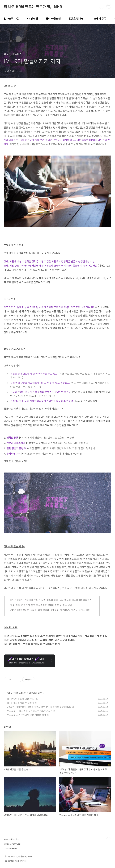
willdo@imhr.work (13, 844)
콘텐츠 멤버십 (76, 18)
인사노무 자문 (11, 18)
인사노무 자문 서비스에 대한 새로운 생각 (27, 715)
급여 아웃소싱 (53, 18)
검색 (102, 6)
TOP (109, 840)
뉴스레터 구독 (99, 18)
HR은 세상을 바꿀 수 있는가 (21, 703)
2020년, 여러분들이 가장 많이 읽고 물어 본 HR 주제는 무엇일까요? (39, 707)
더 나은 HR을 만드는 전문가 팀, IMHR (33, 6)
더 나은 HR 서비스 (17, 693)
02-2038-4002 (10, 848)
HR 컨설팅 (32, 18)
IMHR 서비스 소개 (12, 839)
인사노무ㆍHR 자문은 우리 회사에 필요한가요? (29, 711)
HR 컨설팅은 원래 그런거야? (21, 699)
